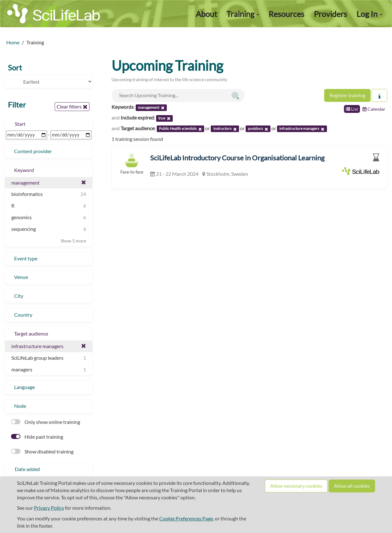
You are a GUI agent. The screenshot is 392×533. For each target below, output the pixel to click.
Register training (347, 95)
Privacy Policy (49, 508)
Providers (330, 14)
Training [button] (243, 14)
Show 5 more (73, 241)
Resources (286, 14)
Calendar (374, 109)
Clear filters (72, 107)
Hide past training (37, 437)
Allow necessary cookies (296, 486)
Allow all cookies (352, 486)
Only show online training (46, 422)
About (206, 14)
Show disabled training (42, 451)
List (352, 109)
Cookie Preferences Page (186, 518)
